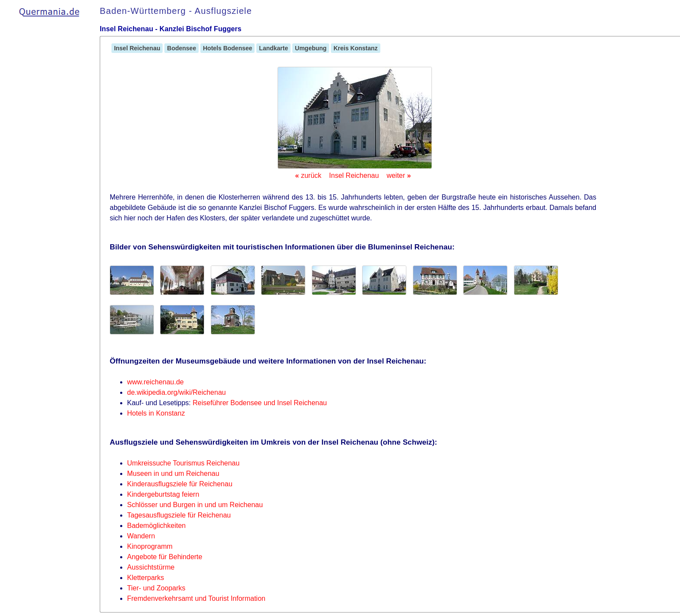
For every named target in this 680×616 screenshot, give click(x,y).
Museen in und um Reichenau (173, 473)
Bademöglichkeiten (156, 526)
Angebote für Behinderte (165, 557)
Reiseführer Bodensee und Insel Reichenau (260, 403)
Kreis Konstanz (356, 48)
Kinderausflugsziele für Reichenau (180, 484)
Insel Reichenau (137, 48)
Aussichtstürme (151, 567)
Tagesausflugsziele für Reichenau (179, 515)
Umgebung (311, 48)
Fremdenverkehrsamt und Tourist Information (196, 598)
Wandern (141, 536)
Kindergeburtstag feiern (163, 494)
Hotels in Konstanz (156, 413)
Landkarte (273, 48)
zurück (308, 175)
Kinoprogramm (150, 546)
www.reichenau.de (155, 382)
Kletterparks (145, 578)
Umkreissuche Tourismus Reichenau (183, 463)
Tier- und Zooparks (156, 588)
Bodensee (181, 48)
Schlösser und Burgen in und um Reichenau (195, 505)
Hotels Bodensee (227, 48)
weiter (399, 175)
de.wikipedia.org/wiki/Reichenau (177, 392)
